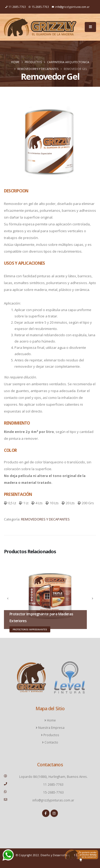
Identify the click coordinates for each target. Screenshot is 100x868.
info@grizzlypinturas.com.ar (71, 7)
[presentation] (8, 599)
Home (15, 62)
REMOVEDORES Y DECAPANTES (38, 69)
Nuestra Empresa (51, 728)
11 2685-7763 (16, 7)
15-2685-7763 (39, 7)
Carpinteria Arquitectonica (68, 62)
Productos (33, 62)
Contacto (51, 742)
